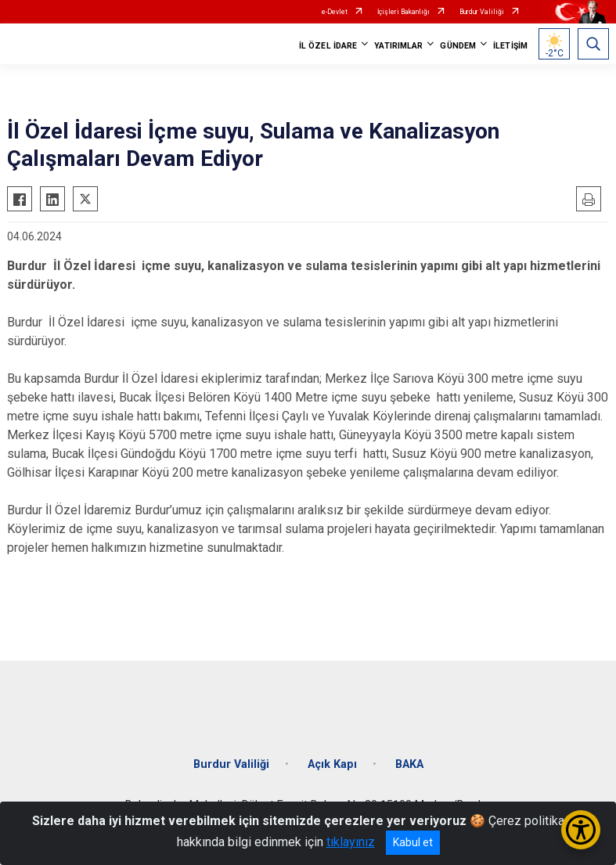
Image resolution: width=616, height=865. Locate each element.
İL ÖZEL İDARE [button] (328, 46)
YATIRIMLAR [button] (398, 46)
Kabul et (413, 842)
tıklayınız (351, 842)
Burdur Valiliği (482, 12)
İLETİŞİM (510, 46)
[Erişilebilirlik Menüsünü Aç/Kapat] (581, 830)
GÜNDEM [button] (458, 46)
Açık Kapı (332, 764)
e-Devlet (335, 12)
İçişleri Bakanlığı (403, 12)
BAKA (409, 764)
